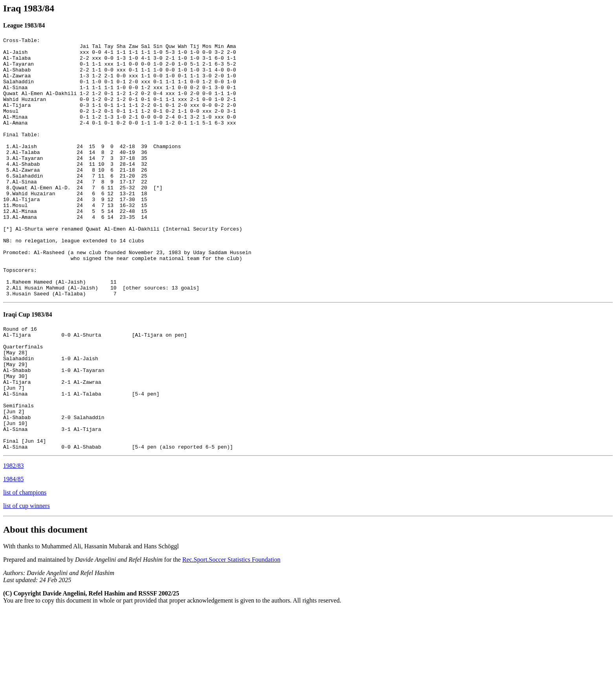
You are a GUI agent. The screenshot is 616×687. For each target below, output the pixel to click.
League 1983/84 (24, 25)
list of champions (25, 569)
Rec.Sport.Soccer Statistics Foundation (231, 636)
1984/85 (13, 556)
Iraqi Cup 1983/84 (27, 366)
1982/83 (13, 542)
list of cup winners (27, 582)
